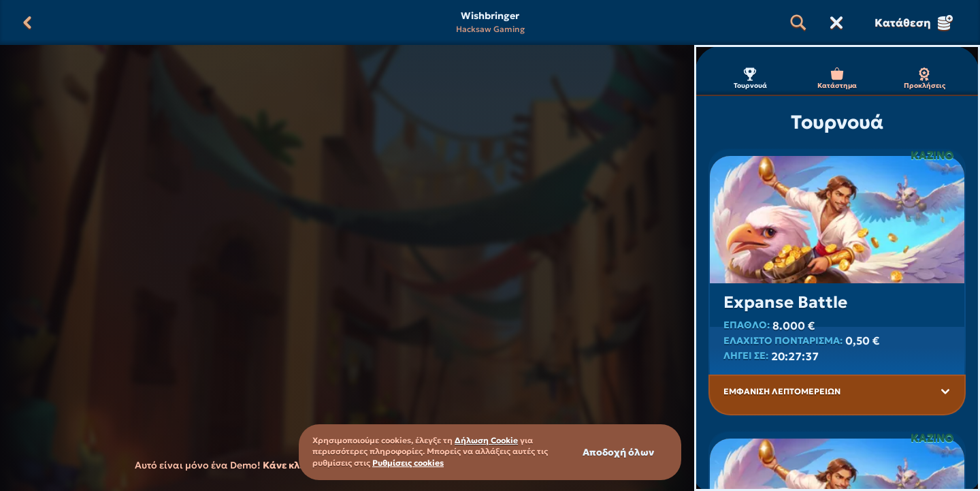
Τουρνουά (750, 79)
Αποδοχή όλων (618, 452)
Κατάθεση (914, 22)
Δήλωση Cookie (486, 440)
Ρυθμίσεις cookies (408, 463)
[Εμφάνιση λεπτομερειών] (945, 392)
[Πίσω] (27, 22)
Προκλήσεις (925, 79)
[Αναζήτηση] (798, 22)
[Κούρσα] (836, 22)
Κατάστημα (837, 79)
